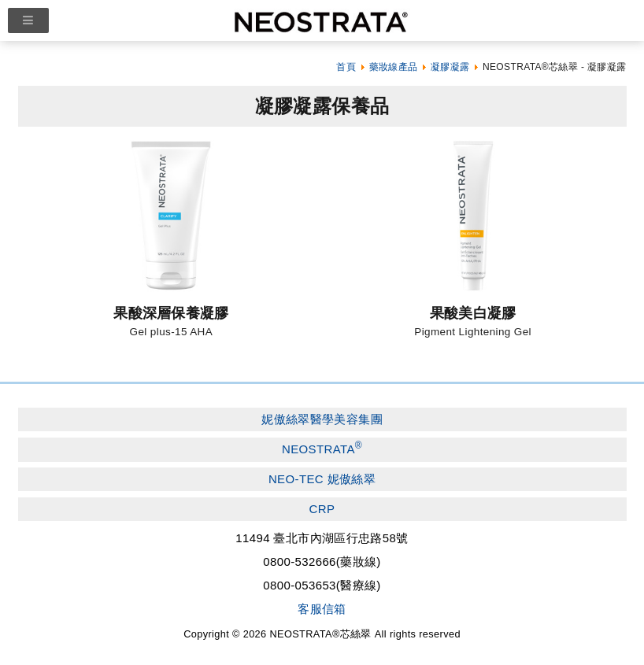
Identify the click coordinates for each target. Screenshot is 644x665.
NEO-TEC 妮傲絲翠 (322, 479)
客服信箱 (322, 609)
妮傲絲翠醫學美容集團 (322, 419)
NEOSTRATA (322, 448)
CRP (322, 509)
